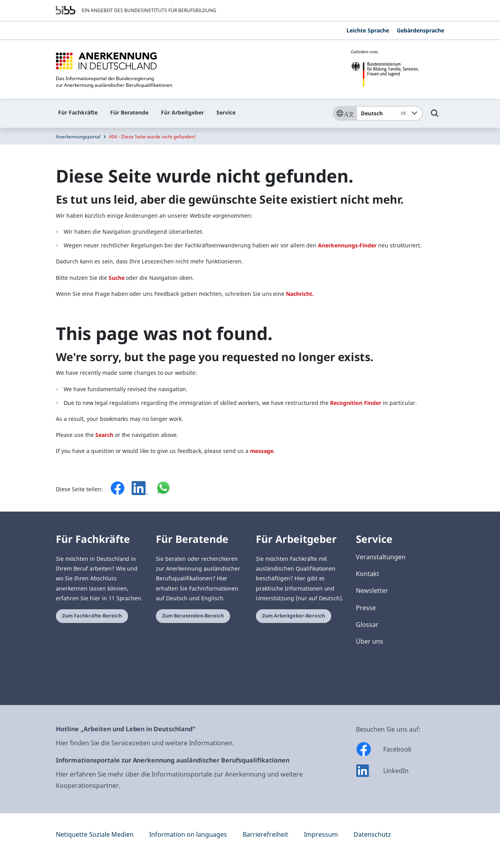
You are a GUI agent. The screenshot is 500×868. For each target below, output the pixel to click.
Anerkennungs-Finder (347, 245)
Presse (366, 608)
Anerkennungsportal (78, 137)
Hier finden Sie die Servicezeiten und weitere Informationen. (145, 743)
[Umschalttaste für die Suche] (435, 117)
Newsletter (372, 591)
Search (104, 435)
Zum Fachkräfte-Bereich (92, 616)
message (262, 451)
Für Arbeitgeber (182, 112)
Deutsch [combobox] (385, 113)
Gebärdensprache (421, 30)
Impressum (321, 834)
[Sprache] (345, 113)
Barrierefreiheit (265, 834)
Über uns (370, 641)
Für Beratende (129, 112)
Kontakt (368, 574)
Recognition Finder (356, 403)
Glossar (367, 625)
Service (226, 112)
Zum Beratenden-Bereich (193, 616)
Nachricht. (300, 294)
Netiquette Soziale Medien (95, 834)
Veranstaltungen (381, 557)
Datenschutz (372, 834)
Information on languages (188, 834)
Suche (117, 278)
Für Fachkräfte (78, 112)
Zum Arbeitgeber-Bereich (294, 616)
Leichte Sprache (368, 30)
